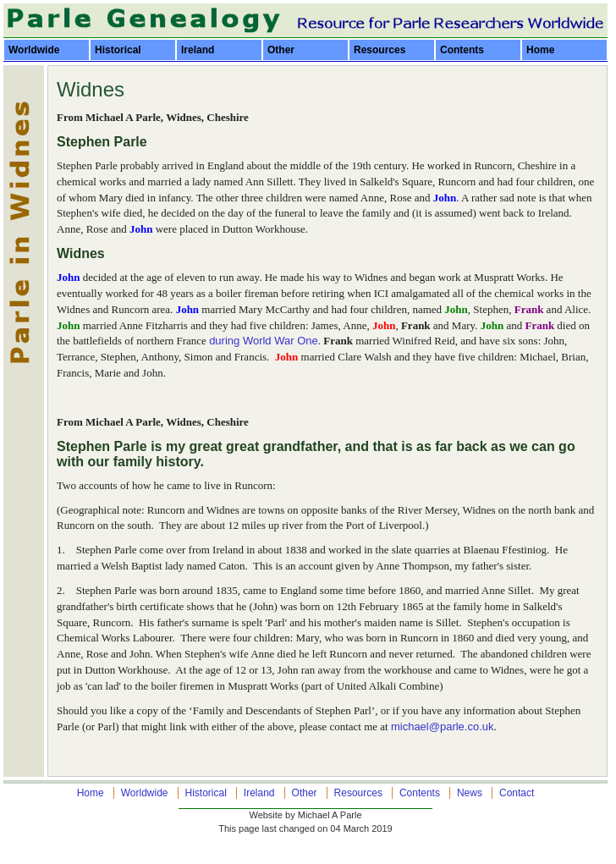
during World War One (264, 341)
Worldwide (34, 50)
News (470, 793)
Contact (517, 793)
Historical (118, 50)
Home (540, 50)
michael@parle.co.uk (443, 726)
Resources (379, 50)
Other (281, 50)
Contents (462, 50)
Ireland (198, 50)
